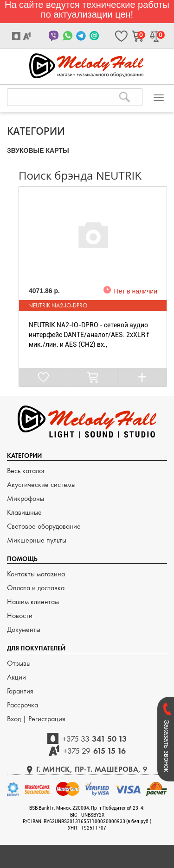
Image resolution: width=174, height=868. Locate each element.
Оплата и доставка (36, 588)
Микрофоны (26, 498)
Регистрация (47, 719)
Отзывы (19, 663)
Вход (15, 719)
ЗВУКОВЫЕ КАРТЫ (38, 150)
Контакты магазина (36, 574)
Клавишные (24, 512)
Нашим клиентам (33, 602)
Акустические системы (41, 484)
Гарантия (20, 691)
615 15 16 (94, 751)
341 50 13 (95, 739)
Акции (16, 677)
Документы (24, 629)
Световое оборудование (44, 526)
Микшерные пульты (37, 540)
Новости (20, 615)
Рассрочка (23, 705)
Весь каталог (26, 471)
